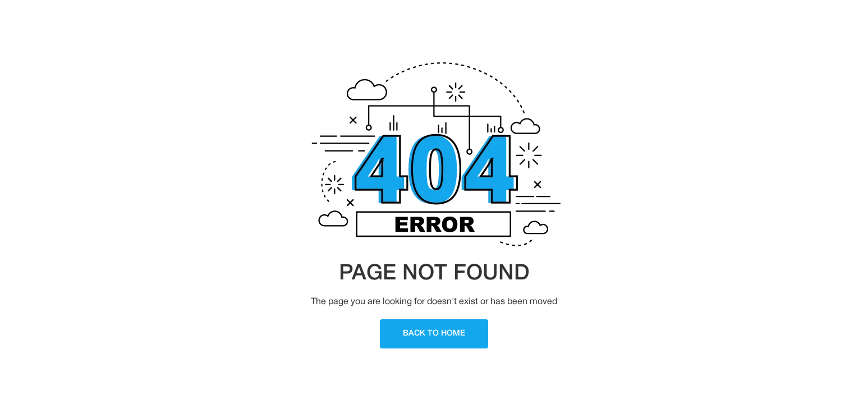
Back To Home (434, 334)
